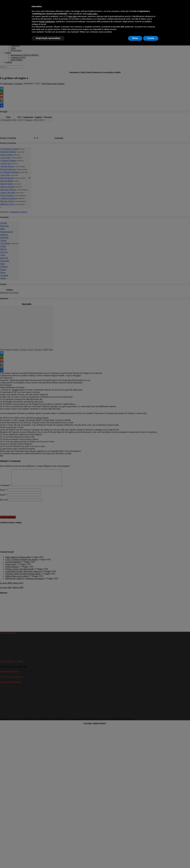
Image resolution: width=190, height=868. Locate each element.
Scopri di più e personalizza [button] (48, 38)
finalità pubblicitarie (47, 22)
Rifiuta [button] (135, 38)
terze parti (73, 16)
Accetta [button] (151, 38)
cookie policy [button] (92, 14)
